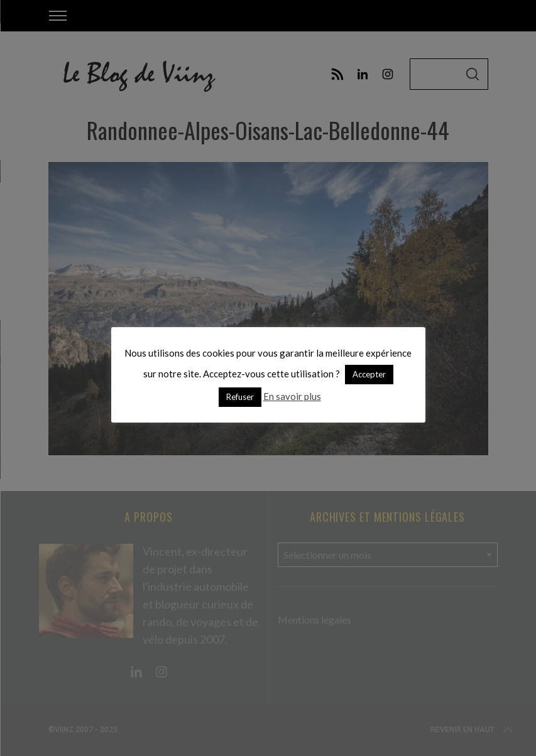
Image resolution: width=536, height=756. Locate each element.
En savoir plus (292, 396)
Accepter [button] (369, 374)
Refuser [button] (240, 397)
